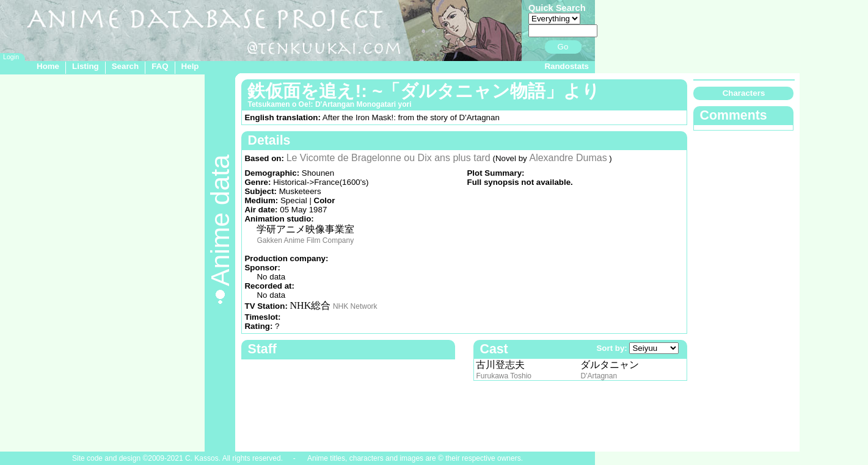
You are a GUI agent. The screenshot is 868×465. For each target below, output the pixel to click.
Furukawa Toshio (504, 376)
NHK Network (355, 306)
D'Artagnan (599, 376)
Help (190, 66)
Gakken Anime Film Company (305, 240)
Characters (744, 93)
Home (48, 66)
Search (125, 66)
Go (563, 47)
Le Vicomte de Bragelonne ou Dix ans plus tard (388, 158)
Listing (86, 66)
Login (11, 57)
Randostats (567, 66)
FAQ (160, 66)
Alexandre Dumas (568, 158)
